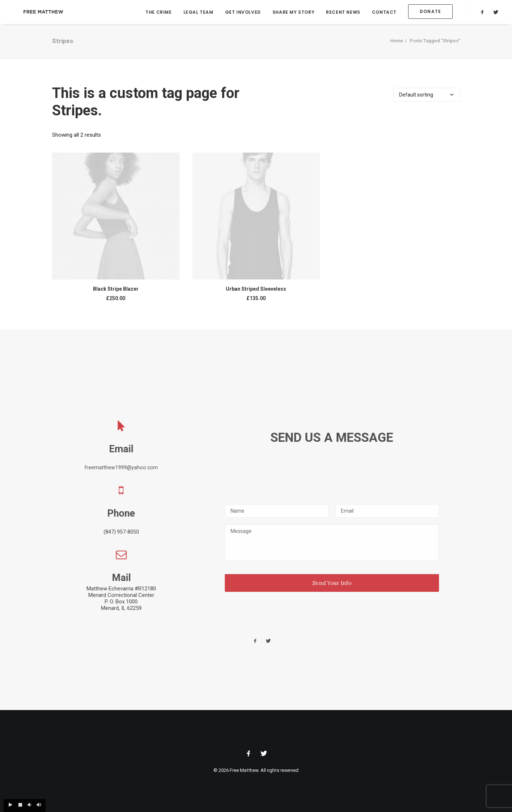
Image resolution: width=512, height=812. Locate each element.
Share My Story (293, 13)
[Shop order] (427, 97)
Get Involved (243, 13)
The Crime (158, 13)
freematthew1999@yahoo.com (138, 467)
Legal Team (198, 13)
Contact (384, 13)
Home (397, 43)
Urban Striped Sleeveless (256, 291)
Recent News (343, 13)
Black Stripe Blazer (116, 291)
